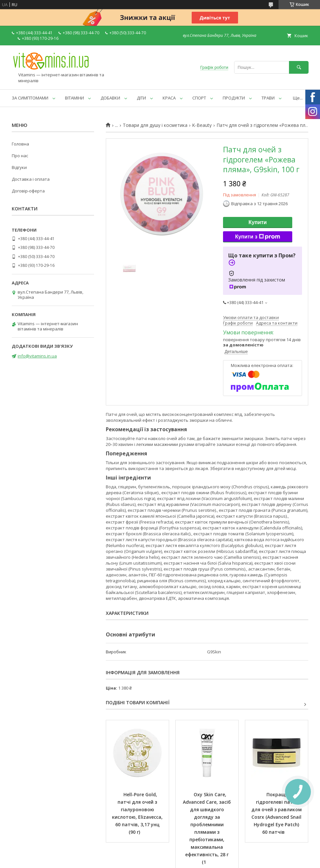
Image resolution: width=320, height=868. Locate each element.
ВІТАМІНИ (74, 98)
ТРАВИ (268, 98)
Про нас (20, 156)
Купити (258, 222)
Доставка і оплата (31, 179)
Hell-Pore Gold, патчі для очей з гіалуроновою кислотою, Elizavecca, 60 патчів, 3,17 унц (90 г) (138, 813)
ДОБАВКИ (110, 98)
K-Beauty (202, 125)
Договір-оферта (28, 191)
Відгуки (19, 167)
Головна (20, 144)
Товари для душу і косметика (155, 125)
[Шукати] (299, 67)
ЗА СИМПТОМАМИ (30, 98)
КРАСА (169, 98)
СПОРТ (199, 98)
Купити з (258, 237)
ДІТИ (141, 98)
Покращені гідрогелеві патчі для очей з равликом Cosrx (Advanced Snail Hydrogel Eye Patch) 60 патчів (277, 813)
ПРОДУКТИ (234, 98)
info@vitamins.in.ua (37, 356)
